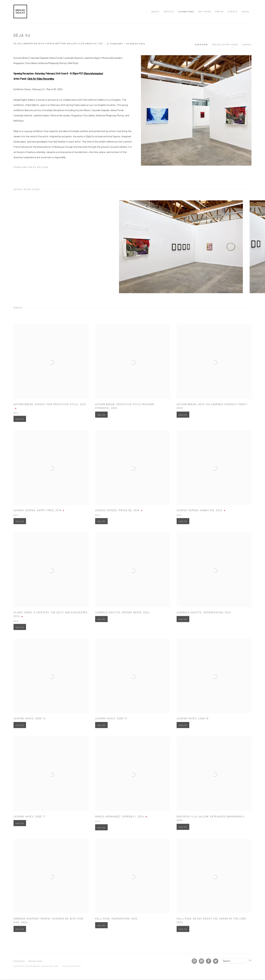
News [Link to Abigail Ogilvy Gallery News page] (245, 11)
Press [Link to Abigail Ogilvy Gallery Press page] (219, 11)
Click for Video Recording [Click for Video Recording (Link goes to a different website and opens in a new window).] (41, 79)
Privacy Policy (19, 961)
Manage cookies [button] (35, 961)
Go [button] (250, 960)
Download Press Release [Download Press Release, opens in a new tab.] (31, 167)
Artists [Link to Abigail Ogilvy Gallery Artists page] (169, 11)
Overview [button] (201, 44)
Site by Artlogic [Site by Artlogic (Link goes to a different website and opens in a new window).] (72, 966)
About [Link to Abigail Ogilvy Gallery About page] (155, 11)
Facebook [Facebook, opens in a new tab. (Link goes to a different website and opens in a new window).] (209, 961)
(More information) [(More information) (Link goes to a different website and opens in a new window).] (93, 73)
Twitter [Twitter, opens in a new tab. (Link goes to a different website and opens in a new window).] (216, 961)
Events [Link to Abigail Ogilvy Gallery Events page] (233, 11)
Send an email (201, 961)
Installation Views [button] (225, 44)
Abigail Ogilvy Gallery (20, 11)
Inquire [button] (20, 429)
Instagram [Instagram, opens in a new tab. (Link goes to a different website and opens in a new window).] (194, 961)
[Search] (234, 961)
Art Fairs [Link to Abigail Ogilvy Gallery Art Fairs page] (205, 11)
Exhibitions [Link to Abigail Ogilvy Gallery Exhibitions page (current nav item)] (186, 11)
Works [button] (247, 44)
